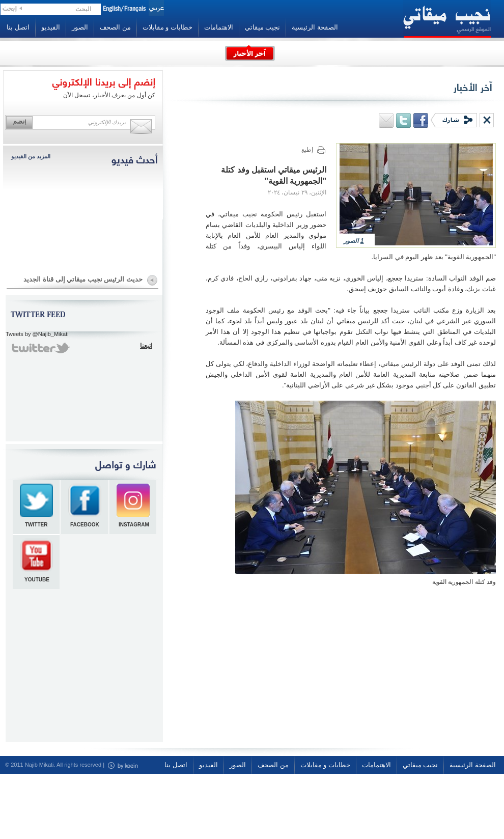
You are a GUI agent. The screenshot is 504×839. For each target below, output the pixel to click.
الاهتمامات (219, 27)
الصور (80, 27)
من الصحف (115, 27)
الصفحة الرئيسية (315, 27)
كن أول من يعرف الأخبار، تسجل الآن (109, 95)
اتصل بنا (18, 27)
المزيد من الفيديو (31, 156)
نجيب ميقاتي (263, 27)
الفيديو (51, 27)
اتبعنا (146, 346)
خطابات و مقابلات (167, 27)
